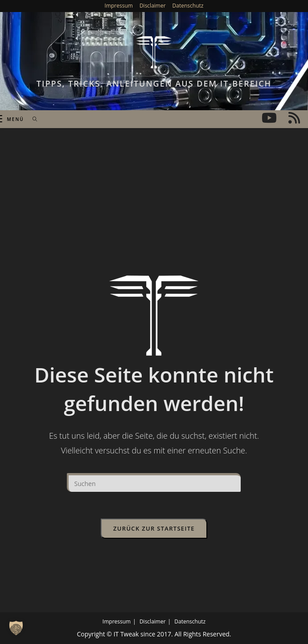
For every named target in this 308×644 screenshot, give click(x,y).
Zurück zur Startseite (154, 528)
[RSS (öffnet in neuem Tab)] (294, 118)
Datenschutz (188, 6)
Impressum (119, 6)
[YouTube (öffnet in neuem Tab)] (269, 118)
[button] (16, 628)
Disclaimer (153, 6)
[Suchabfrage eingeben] (154, 482)
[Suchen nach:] (32, 119)
